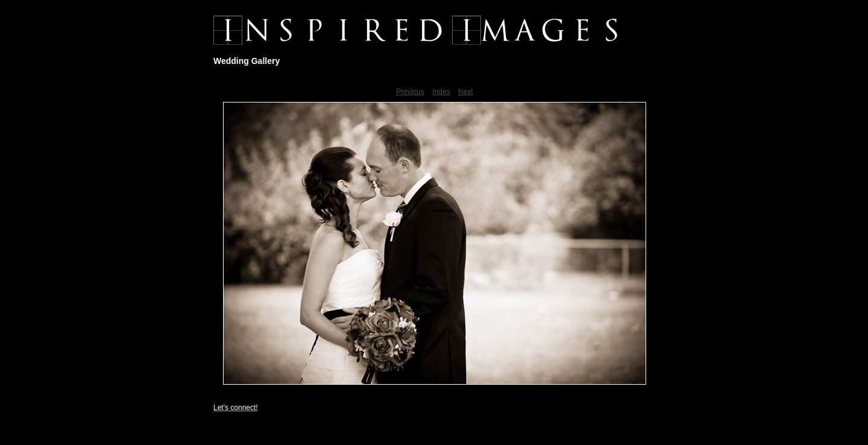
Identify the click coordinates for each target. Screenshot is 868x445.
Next (466, 92)
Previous (410, 92)
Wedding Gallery (247, 61)
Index (441, 92)
